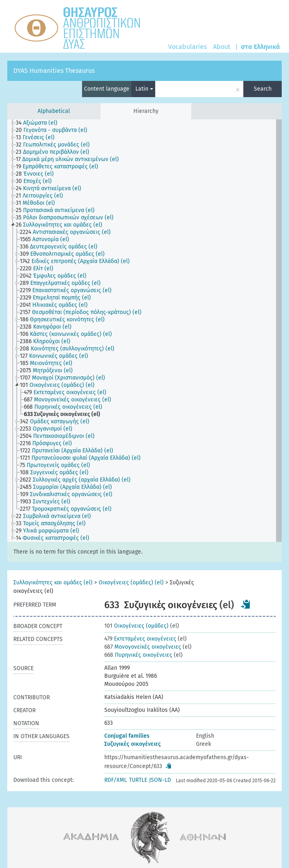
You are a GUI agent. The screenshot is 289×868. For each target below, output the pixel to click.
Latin (144, 89)
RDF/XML (116, 780)
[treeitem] (40, 123)
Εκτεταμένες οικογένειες (140, 639)
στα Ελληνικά (261, 47)
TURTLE (138, 780)
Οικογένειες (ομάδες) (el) (131, 583)
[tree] (144, 331)
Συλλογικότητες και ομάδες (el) (53, 583)
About (222, 47)
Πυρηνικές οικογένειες (138, 655)
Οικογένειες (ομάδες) (136, 626)
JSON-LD (160, 780)
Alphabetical (54, 111)
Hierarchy (146, 111)
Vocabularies (187, 47)
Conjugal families (127, 736)
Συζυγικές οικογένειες (133, 744)
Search (263, 89)
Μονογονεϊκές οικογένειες (143, 647)
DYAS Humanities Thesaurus (54, 71)
